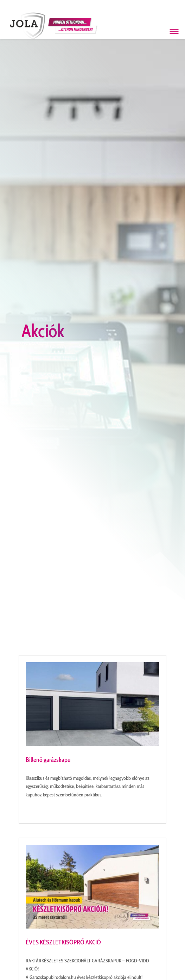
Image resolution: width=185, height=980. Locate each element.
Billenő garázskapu (48, 760)
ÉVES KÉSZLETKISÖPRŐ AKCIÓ (63, 942)
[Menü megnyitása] (174, 31)
